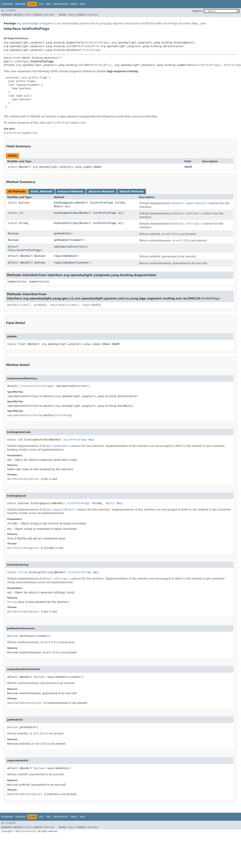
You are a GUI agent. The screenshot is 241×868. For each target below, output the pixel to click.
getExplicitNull (19, 305)
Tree (48, 4)
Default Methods (132, 191)
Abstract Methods (102, 191)
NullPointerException (23, 479)
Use (41, 4)
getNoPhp (40, 305)
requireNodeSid (65, 256)
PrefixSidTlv (88, 46)
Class (12, 250)
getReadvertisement (68, 240)
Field (28, 15)
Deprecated (61, 4)
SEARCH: (198, 11)
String (23, 223)
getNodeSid (62, 233)
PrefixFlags (92, 50)
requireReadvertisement (71, 263)
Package (20, 4)
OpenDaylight (29, 831)
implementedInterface (70, 247)
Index (74, 4)
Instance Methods (70, 191)
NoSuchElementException (24, 703)
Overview (7, 4)
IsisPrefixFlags (97, 42)
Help (83, 4)
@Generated (11, 58)
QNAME (188, 167)
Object (59, 206)
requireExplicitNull (64, 305)
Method (49, 15)
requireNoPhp (92, 305)
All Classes (8, 10)
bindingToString (66, 223)
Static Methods (41, 191)
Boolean (13, 233)
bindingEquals (64, 203)
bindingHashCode (66, 213)
